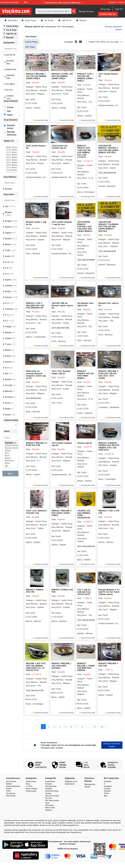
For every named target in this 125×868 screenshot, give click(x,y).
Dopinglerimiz (90, 784)
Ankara (10, 450)
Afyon (10, 463)
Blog (26, 2)
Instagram (108, 786)
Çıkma (10, 107)
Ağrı (10, 466)
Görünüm (69, 42)
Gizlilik (9, 789)
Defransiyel (50, 805)
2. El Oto (29, 786)
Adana (10, 458)
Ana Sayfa (11, 20)
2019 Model (10, 168)
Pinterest (107, 791)
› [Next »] (108, 727)
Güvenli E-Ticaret (116, 2)
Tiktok (106, 793)
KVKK (8, 791)
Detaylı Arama (86, 11)
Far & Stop (47, 20)
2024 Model (10, 155)
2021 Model (10, 163)
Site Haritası (11, 793)
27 (95, 727)
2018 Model (10, 170)
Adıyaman (10, 461)
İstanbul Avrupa (10, 445)
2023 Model (10, 157)
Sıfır (9, 111)
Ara (10, 473)
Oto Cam (49, 798)
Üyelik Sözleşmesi (13, 786)
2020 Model (10, 165)
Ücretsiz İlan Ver (108, 14)
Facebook (108, 781)
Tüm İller (10, 443)
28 (102, 727)
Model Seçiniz (10, 147)
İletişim (87, 787)
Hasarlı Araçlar (31, 789)
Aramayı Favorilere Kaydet (112, 745)
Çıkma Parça (29, 20)
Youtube (107, 789)
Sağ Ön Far (65, 20)
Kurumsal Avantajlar (10, 2)
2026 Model (10, 150)
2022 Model (10, 160)
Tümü (10, 115)
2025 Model (10, 152)
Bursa (10, 456)
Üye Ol (119, 9)
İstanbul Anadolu (10, 448)
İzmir (10, 453)
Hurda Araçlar (31, 791)
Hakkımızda (11, 796)
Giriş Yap (105, 9)
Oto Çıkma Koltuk (52, 796)
